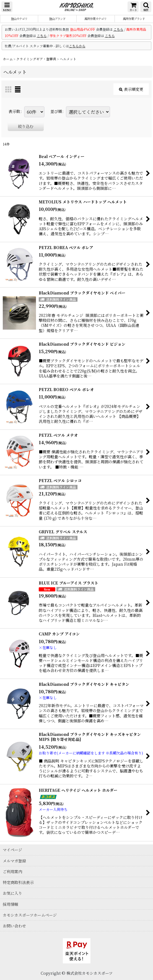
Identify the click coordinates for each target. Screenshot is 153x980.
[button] (7, 7)
